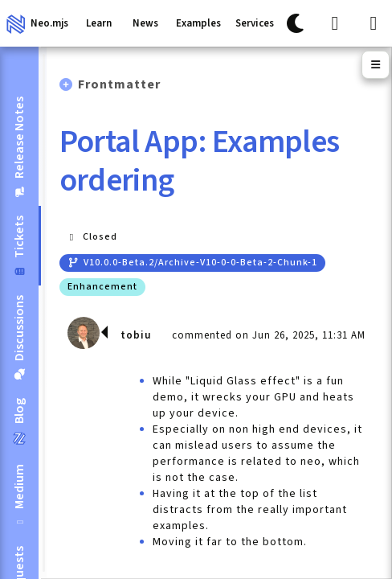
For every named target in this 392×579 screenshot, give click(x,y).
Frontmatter (119, 84)
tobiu (136, 335)
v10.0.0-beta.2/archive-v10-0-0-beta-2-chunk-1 (192, 263)
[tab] (19, 146)
